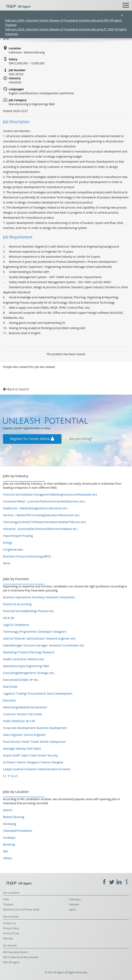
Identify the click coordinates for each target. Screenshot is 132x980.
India (6, 899)
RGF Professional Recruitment (21, 957)
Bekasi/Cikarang (14, 817)
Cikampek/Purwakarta (18, 831)
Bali (5, 851)
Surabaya (9, 838)
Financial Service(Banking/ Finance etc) (28, 611)
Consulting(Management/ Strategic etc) (29, 673)
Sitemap (8, 938)
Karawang (10, 824)
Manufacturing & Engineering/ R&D (26, 666)
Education (10, 700)
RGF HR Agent (11, 962)
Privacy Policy (11, 928)
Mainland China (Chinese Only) (21, 910)
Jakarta (8, 810)
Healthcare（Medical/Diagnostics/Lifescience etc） (36, 508)
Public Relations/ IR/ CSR (19, 721)
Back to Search (18, 389)
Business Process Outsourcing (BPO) (27, 556)
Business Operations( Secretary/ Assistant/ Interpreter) (39, 597)
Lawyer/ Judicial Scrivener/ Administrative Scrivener (37, 769)
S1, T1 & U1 (11, 776)
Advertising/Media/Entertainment (25, 707)
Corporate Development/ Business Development (35, 728)
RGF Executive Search (16, 952)
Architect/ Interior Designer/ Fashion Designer (33, 762)
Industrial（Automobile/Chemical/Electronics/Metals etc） (41, 529)
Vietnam (74, 904)
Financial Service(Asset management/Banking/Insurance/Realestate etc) (50, 494)
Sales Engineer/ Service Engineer (24, 735)
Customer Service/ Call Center (23, 714)
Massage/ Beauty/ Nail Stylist (22, 749)
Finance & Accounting (17, 604)
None (7, 563)
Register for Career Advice (32, 439)
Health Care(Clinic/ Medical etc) (23, 659)
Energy (8, 543)
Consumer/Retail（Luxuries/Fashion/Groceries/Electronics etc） (45, 501)
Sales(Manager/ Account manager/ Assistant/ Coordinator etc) (44, 645)
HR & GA (9, 618)
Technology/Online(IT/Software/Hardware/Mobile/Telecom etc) (44, 522)
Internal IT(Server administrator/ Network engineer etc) (39, 638)
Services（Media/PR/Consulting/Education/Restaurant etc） (42, 515)
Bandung (9, 844)
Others (8, 858)
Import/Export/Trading (18, 536)
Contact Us (10, 923)
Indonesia (75, 899)
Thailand (8, 904)
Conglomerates (13, 549)
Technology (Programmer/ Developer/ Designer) (35, 632)
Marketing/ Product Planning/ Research (29, 652)
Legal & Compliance (16, 625)
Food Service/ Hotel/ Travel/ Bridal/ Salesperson (34, 742)
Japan (72, 910)
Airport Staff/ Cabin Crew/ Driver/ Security (31, 755)
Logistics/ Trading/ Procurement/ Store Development (38, 693)
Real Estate (10, 687)
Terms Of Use (11, 933)
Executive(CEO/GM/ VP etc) (21, 680)
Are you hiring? (81, 439)
